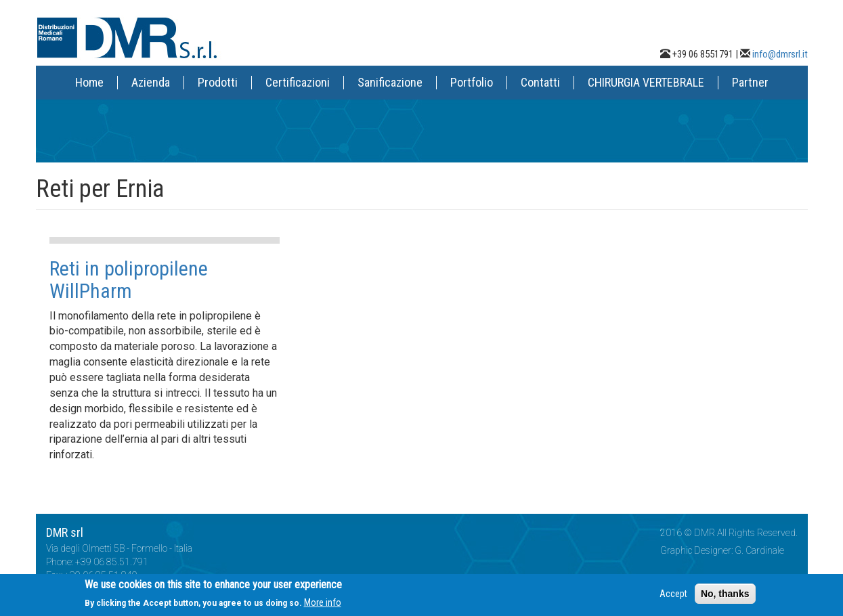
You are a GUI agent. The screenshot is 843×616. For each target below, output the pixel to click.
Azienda (151, 83)
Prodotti (218, 83)
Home (89, 83)
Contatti (540, 83)
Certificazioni (298, 83)
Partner (750, 83)
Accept (673, 598)
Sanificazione (390, 83)
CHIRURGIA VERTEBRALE (646, 83)
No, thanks (725, 598)
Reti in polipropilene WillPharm (129, 280)
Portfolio (472, 83)
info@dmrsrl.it (780, 54)
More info (323, 607)
